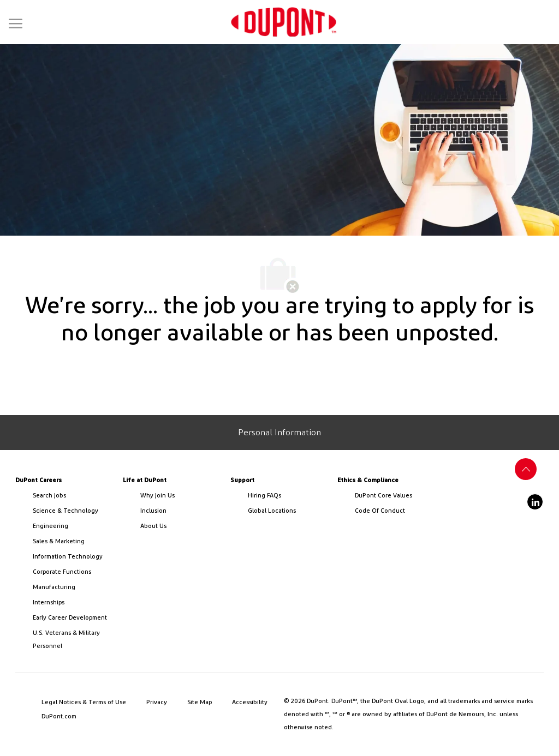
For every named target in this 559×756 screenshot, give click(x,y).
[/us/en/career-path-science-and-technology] (73, 511)
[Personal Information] (279, 433)
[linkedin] (535, 502)
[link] (284, 22)
